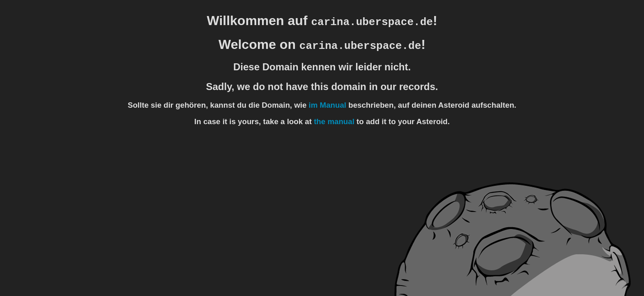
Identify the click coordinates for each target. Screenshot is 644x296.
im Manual (328, 105)
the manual (334, 121)
